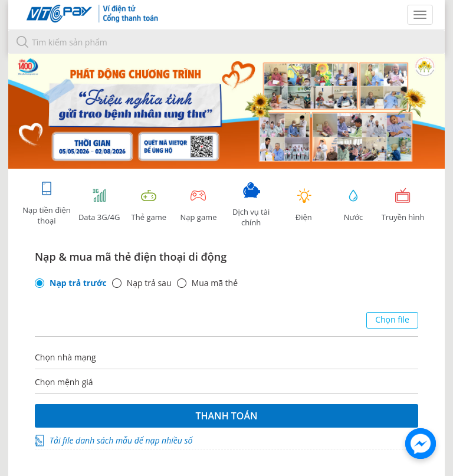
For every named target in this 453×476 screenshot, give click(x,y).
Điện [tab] (304, 205)
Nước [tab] (353, 205)
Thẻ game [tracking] (149, 205)
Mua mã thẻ (215, 283)
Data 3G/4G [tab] (99, 205)
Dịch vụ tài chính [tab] (251, 205)
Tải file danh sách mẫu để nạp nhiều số (121, 440)
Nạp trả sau (149, 283)
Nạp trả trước (78, 283)
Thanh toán (226, 416)
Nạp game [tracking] (198, 205)
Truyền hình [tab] (403, 205)
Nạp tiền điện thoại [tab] (46, 203)
